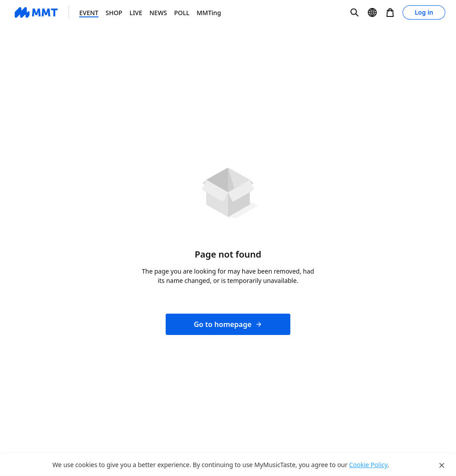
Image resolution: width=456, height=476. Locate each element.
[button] (354, 12)
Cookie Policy (368, 465)
